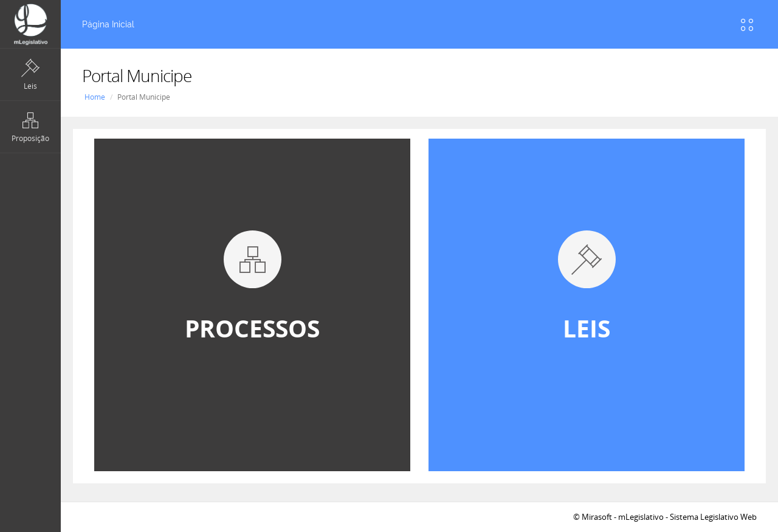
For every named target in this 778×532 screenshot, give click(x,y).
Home (95, 97)
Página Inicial (108, 24)
